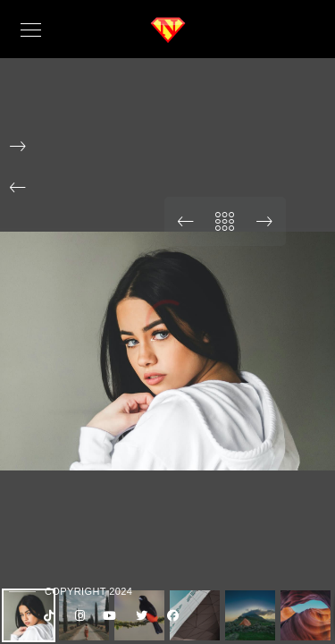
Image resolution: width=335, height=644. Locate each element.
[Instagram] (77, 619)
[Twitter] (139, 619)
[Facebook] (171, 619)
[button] (18, 188)
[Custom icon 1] (46, 619)
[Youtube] (108, 619)
